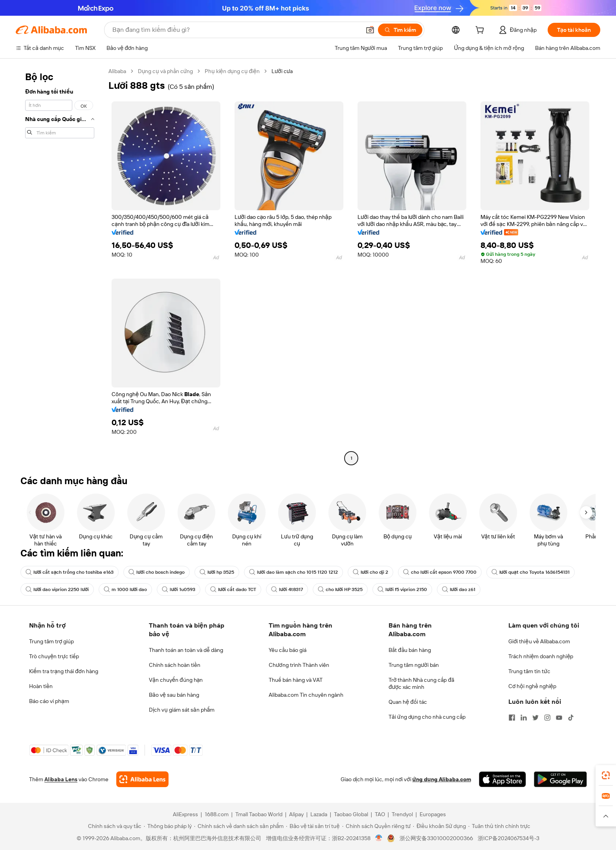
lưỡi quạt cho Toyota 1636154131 (531, 572)
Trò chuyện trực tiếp (54, 656)
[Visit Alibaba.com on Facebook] (512, 718)
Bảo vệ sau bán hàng (174, 695)
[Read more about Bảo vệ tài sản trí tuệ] (313, 826)
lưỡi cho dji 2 (370, 572)
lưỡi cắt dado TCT (233, 589)
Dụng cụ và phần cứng (165, 71)
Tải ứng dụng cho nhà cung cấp (427, 717)
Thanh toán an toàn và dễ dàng (186, 650)
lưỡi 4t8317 (287, 589)
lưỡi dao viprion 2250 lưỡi (57, 589)
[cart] (481, 31)
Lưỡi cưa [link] (282, 71)
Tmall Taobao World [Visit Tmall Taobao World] (259, 814)
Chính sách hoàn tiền (175, 665)
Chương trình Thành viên (299, 665)
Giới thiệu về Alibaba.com (539, 641)
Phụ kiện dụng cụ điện (232, 71)
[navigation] (60, 266)
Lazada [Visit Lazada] (319, 814)
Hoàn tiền (41, 686)
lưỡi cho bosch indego (156, 572)
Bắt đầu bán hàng (410, 650)
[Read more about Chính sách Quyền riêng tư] (377, 826)
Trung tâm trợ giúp (51, 641)
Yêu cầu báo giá (288, 650)
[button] (370, 30)
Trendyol (402, 814)
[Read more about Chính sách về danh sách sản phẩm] (239, 826)
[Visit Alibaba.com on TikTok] (571, 718)
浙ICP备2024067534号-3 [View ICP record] (509, 838)
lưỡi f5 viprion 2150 (402, 589)
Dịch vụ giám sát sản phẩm (182, 710)
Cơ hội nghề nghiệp (532, 686)
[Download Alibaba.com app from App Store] (502, 779)
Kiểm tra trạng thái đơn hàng (64, 671)
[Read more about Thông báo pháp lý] (168, 826)
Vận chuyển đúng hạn (176, 680)
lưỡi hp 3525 (217, 572)
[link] (606, 775)
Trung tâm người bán (414, 665)
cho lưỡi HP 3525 (340, 589)
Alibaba (117, 71)
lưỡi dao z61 (459, 589)
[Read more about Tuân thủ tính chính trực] (499, 826)
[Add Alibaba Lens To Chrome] (142, 779)
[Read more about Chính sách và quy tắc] (114, 826)
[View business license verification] (379, 838)
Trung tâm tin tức (529, 671)
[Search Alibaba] (236, 30)
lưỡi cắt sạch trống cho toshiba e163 (70, 572)
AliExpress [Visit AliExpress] (185, 814)
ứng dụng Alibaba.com (442, 779)
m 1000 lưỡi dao (125, 589)
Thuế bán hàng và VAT (296, 680)
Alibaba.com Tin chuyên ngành (306, 695)
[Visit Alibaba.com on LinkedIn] (524, 718)
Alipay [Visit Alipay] (296, 814)
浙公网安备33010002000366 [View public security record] (436, 838)
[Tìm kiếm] (400, 30)
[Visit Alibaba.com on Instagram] (547, 718)
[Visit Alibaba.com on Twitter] (535, 718)
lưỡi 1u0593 (178, 589)
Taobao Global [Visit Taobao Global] (351, 814)
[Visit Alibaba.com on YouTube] (559, 718)
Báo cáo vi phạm (49, 701)
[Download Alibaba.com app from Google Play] (560, 779)
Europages (433, 814)
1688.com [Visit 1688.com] (217, 814)
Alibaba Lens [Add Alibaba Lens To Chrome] (61, 779)
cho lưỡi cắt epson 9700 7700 (440, 572)
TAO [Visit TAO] (380, 814)
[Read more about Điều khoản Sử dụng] (439, 826)
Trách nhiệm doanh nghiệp (541, 656)
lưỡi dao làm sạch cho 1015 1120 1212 (293, 572)
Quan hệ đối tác (408, 702)
